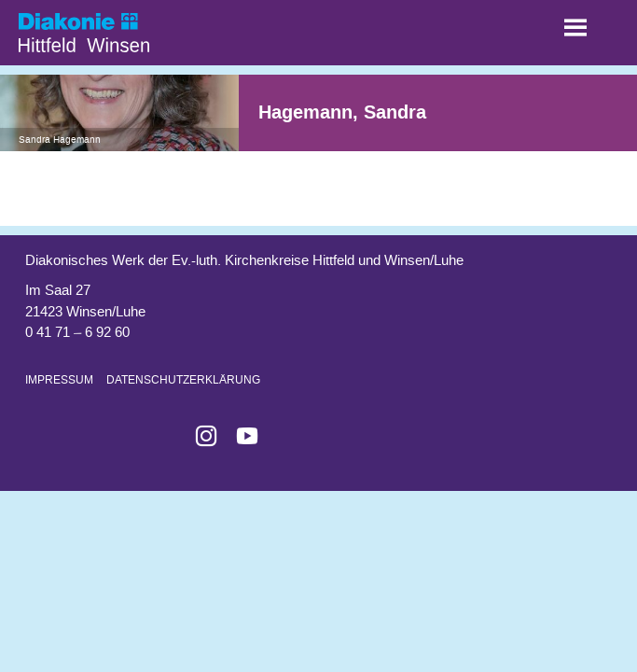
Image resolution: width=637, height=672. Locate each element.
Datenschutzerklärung (183, 380)
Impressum (59, 380)
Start (112, 28)
